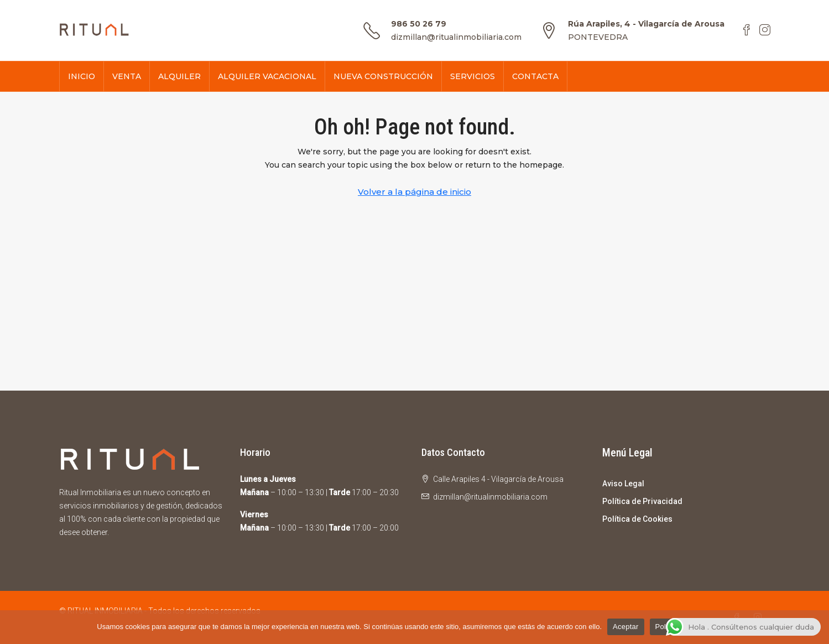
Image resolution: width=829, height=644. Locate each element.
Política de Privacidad (642, 501)
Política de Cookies (637, 519)
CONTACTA (535, 76)
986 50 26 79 (419, 24)
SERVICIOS (473, 76)
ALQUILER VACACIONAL (267, 76)
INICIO (82, 76)
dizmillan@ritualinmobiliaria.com (456, 37)
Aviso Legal (623, 484)
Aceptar (626, 627)
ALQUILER (179, 76)
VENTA (127, 76)
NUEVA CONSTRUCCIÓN (383, 76)
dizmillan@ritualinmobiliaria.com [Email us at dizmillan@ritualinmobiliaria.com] (490, 497)
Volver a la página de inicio (414, 192)
